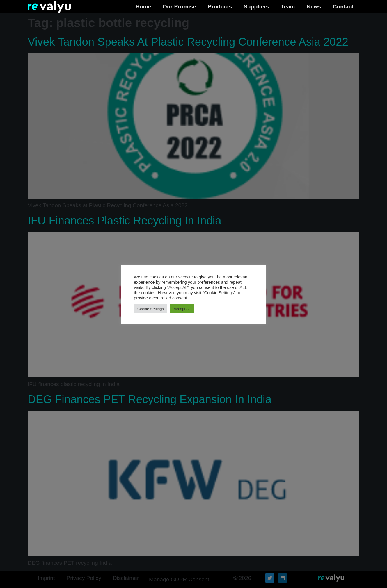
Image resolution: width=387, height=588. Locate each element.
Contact (343, 7)
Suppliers (256, 7)
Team (288, 7)
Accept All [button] (182, 309)
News (314, 7)
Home (143, 7)
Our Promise (179, 7)
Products (220, 7)
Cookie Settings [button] (151, 309)
